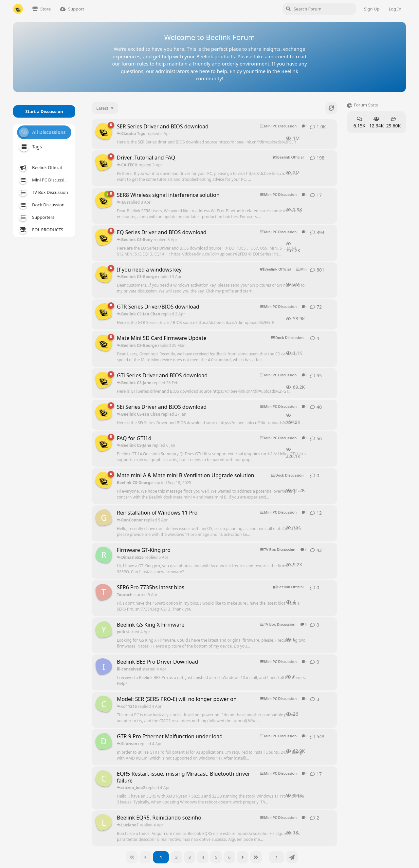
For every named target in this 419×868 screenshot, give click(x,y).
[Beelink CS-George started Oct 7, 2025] (104, 200)
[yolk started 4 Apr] (104, 630)
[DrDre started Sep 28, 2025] (104, 741)
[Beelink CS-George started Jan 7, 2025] (104, 443)
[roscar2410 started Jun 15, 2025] (104, 555)
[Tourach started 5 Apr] (104, 592)
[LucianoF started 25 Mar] (104, 822)
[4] (203, 857)
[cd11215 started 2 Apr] (104, 704)
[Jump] (292, 857)
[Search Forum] (319, 9)
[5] (216, 857)
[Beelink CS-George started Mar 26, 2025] (104, 131)
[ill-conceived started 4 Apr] (104, 667)
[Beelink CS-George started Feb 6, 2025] (104, 274)
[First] (132, 857)
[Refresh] (331, 108)
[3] (190, 857)
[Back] (145, 857)
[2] (176, 857)
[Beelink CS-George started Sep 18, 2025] (104, 343)
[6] (229, 857)
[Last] (256, 857)
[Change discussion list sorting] (105, 108)
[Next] (243, 857)
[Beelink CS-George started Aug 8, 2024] (104, 162)
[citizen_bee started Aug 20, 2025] (104, 779)
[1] (161, 857)
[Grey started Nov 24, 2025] (104, 518)
